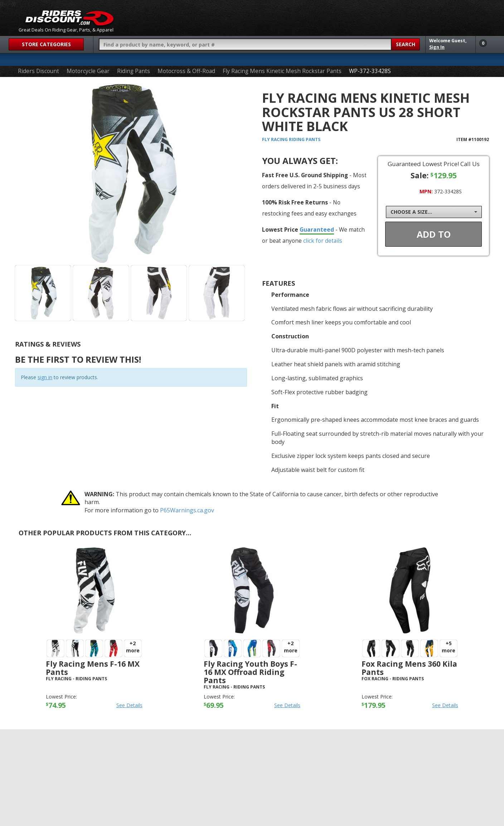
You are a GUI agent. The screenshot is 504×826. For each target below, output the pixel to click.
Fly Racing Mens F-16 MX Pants (93, 668)
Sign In (437, 47)
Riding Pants (134, 71)
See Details (129, 705)
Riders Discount (38, 71)
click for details (323, 241)
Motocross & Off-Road (186, 71)
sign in (45, 377)
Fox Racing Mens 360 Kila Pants (409, 668)
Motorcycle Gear (88, 71)
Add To (434, 234)
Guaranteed (317, 230)
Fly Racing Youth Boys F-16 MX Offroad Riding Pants (250, 672)
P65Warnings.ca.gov (187, 510)
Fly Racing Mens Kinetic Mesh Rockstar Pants (282, 71)
